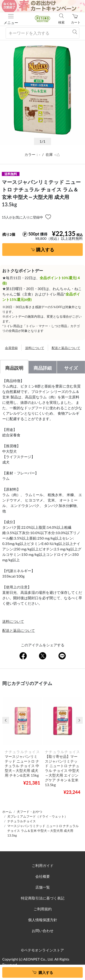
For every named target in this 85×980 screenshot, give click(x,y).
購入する (45, 250)
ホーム (7, 812)
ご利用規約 (43, 909)
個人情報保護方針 (43, 920)
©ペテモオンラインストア (42, 950)
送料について (35, 348)
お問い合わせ (43, 931)
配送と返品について (66, 348)
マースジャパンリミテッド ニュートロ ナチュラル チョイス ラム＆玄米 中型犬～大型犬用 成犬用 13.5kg (43, 831)
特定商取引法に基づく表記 (43, 898)
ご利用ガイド (43, 865)
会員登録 (11, 348)
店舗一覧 (43, 887)
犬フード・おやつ (29, 812)
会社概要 (43, 876)
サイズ (71, 368)
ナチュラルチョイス (22, 821)
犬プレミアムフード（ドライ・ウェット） (37, 816)
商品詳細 (43, 368)
